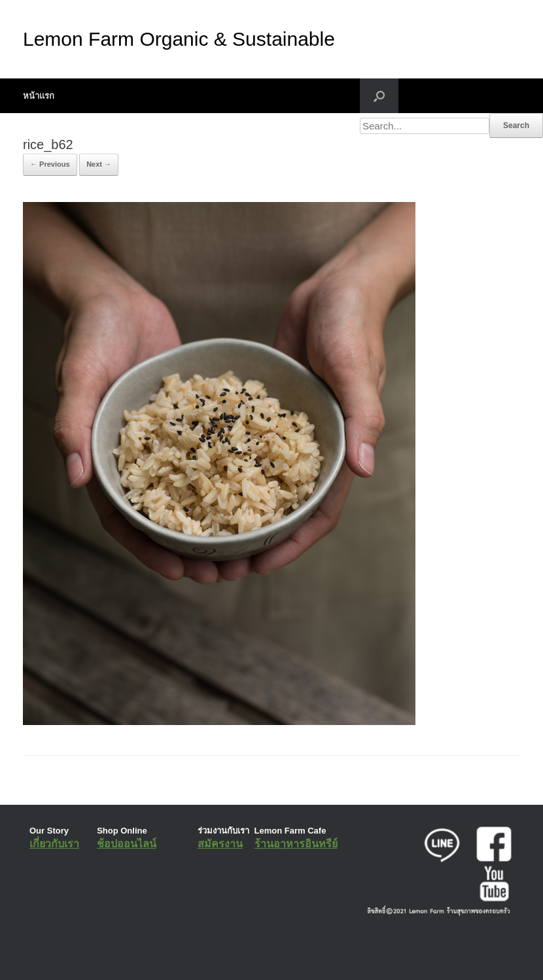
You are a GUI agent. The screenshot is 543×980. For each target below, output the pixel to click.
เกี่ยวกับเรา (54, 844)
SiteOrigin (262, 954)
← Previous (50, 164)
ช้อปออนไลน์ (127, 844)
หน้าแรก (39, 96)
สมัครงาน (220, 844)
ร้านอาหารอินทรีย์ (296, 844)
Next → (99, 164)
